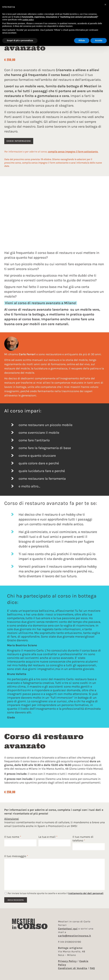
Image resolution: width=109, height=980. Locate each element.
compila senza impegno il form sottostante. (73, 152)
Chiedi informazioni (19, 141)
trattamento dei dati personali (86, 893)
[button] (105, 5)
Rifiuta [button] (82, 40)
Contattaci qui (68, 929)
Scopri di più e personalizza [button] (20, 40)
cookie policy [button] (28, 20)
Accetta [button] (99, 40)
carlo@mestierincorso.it (75, 936)
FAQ (92, 968)
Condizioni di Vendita (73, 968)
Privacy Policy (67, 961)
